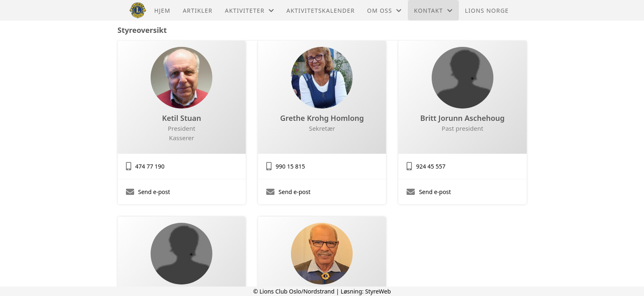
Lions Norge (487, 10)
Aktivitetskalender (321, 10)
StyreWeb (378, 291)
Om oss (384, 10)
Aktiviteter (250, 10)
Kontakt (433, 10)
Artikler (198, 10)
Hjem (162, 10)
